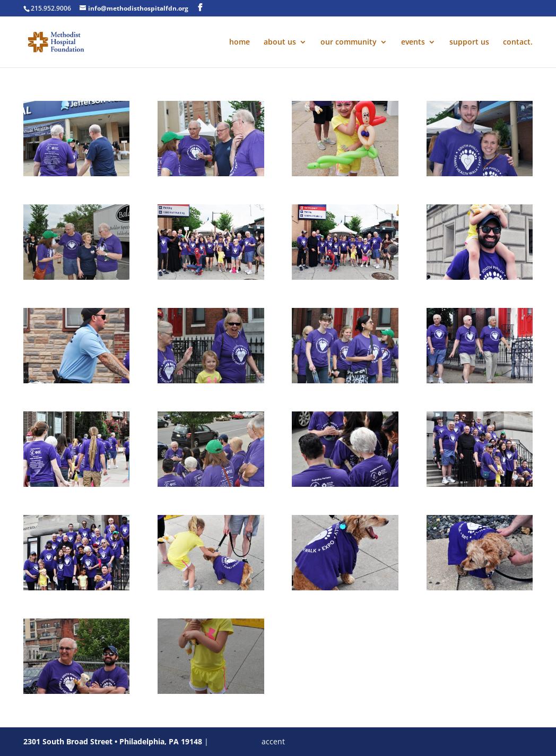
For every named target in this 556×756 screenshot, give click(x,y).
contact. (518, 42)
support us (469, 42)
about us (280, 42)
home (240, 42)
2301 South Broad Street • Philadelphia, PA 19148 (113, 741)
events (413, 42)
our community (349, 42)
